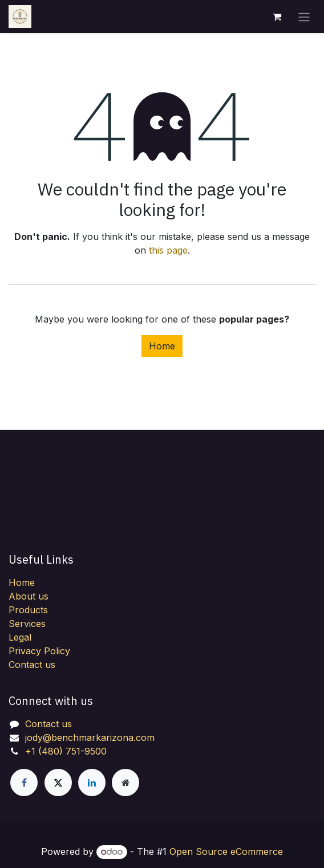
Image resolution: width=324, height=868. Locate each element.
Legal (20, 637)
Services (27, 624)
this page (168, 250)
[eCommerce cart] (277, 17)
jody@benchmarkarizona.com (90, 737)
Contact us (32, 665)
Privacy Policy (39, 651)
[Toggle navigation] (304, 17)
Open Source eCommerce (226, 851)
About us (29, 596)
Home (162, 346)
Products (28, 610)
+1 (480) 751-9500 (66, 751)
